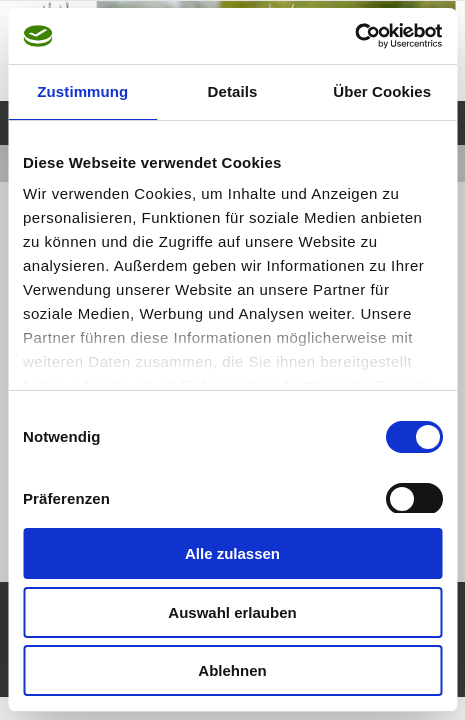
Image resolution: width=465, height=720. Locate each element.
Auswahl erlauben (232, 612)
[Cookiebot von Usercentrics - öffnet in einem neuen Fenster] (354, 36)
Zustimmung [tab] (82, 91)
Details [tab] (233, 91)
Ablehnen (232, 670)
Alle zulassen (232, 553)
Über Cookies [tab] (382, 91)
